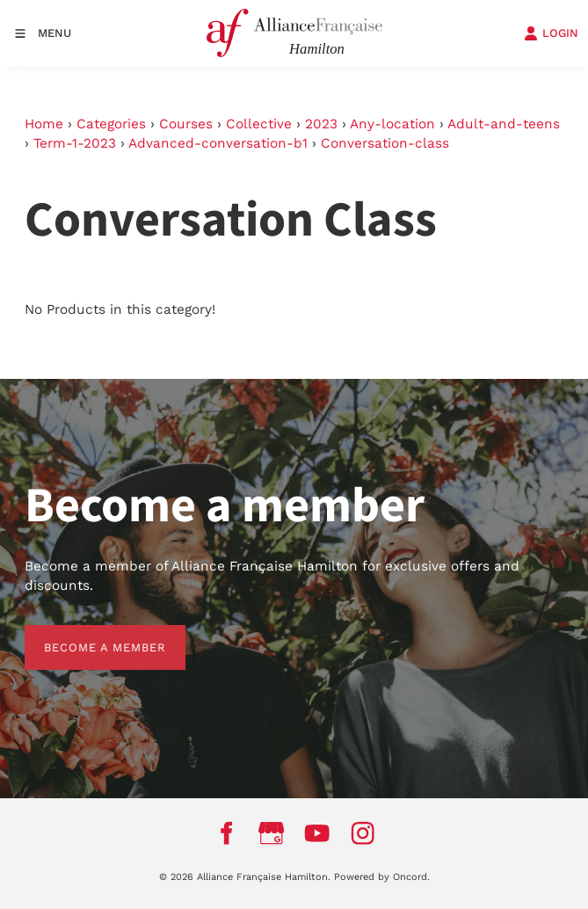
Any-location (392, 124)
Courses (186, 124)
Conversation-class (385, 143)
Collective (259, 124)
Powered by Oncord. (382, 877)
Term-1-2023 (75, 143)
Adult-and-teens (504, 124)
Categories (111, 124)
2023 (321, 124)
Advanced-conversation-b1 (218, 143)
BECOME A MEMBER (86, 634)
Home (44, 124)
